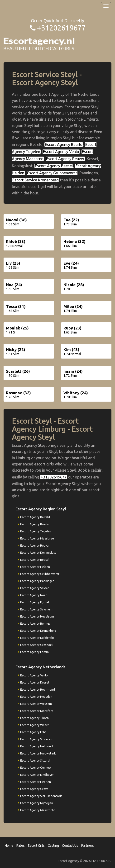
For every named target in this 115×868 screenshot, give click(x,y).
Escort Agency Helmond (36, 746)
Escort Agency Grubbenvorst (52, 173)
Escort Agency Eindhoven (37, 775)
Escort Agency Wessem (36, 704)
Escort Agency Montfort (37, 711)
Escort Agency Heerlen (36, 782)
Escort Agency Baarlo (64, 145)
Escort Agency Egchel (35, 602)
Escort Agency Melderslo (37, 638)
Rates (21, 846)
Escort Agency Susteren (36, 739)
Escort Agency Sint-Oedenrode (41, 796)
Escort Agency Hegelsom (37, 616)
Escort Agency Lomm (34, 652)
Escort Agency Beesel (54, 166)
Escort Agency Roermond (38, 689)
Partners (88, 846)
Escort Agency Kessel (35, 682)
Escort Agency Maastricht (38, 810)
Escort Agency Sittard (35, 760)
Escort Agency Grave (34, 789)
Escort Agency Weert (34, 725)
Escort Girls (36, 846)
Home (9, 846)
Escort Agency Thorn (34, 718)
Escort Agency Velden (35, 588)
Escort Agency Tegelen (36, 531)
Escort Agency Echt (33, 732)
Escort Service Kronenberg (36, 180)
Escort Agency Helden (35, 567)
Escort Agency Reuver (65, 159)
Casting (53, 846)
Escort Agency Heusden (36, 697)
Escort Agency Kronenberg (38, 631)
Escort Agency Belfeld (35, 517)
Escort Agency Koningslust (38, 552)
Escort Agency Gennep (36, 767)
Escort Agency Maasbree (37, 538)
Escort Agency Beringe (35, 623)
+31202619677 (61, 28)
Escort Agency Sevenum (36, 609)
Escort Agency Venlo (61, 152)
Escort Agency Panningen (37, 581)
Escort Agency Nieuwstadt (38, 753)
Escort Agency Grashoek (37, 645)
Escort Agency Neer (34, 595)
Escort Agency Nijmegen (37, 803)
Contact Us (70, 846)
